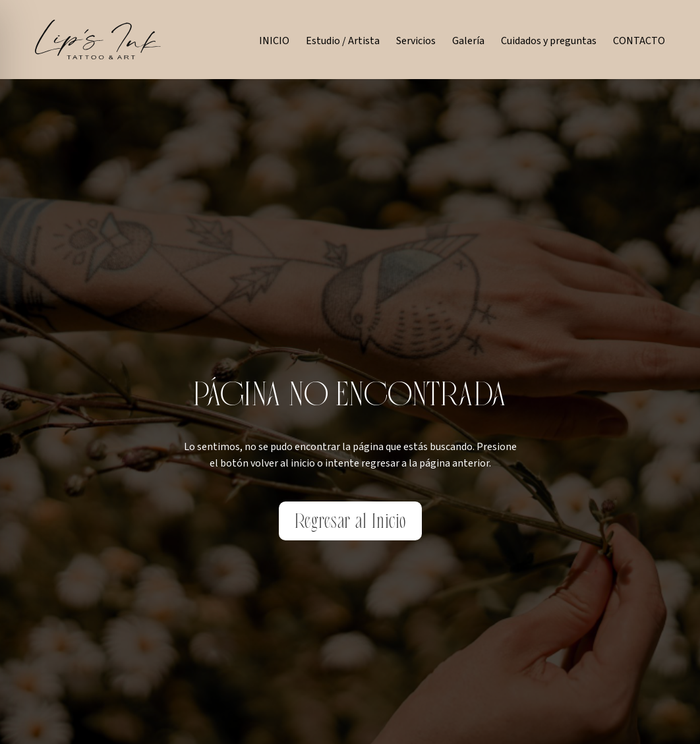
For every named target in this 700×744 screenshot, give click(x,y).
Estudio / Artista (343, 41)
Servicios (416, 41)
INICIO (274, 41)
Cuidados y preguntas (549, 41)
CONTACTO (639, 41)
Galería (468, 41)
